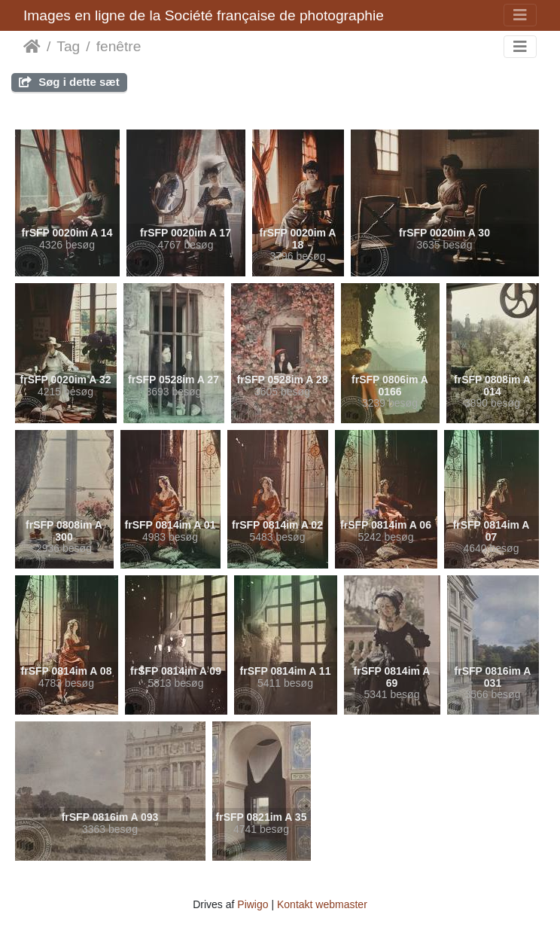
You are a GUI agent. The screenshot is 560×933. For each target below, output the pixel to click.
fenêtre (119, 46)
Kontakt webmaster (322, 904)
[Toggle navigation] (520, 15)
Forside (32, 47)
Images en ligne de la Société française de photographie (204, 15)
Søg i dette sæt (69, 82)
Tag (68, 46)
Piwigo (253, 904)
